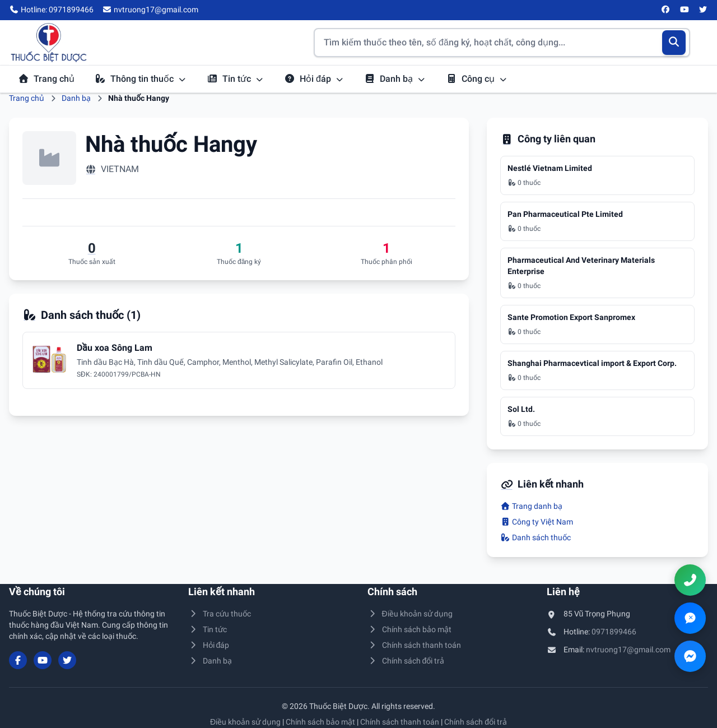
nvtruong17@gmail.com (628, 650)
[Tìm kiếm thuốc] (502, 43)
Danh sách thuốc (536, 537)
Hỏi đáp (314, 79)
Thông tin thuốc (141, 79)
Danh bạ (395, 79)
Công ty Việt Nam (537, 522)
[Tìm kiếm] (674, 43)
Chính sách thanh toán (414, 645)
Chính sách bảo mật (409, 629)
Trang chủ (46, 79)
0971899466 (614, 632)
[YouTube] (685, 10)
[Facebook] (666, 10)
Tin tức (235, 79)
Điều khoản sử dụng (410, 614)
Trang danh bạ (531, 506)
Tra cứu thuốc (220, 614)
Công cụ (477, 79)
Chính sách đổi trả (406, 661)
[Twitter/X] (704, 10)
